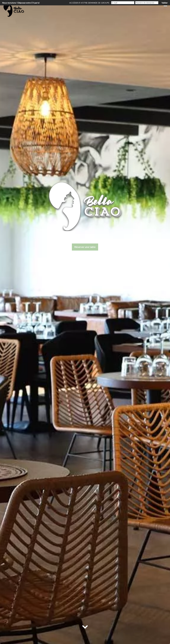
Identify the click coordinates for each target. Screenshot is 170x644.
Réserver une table (85, 247)
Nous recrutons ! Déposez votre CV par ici (21, 3)
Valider (165, 3)
